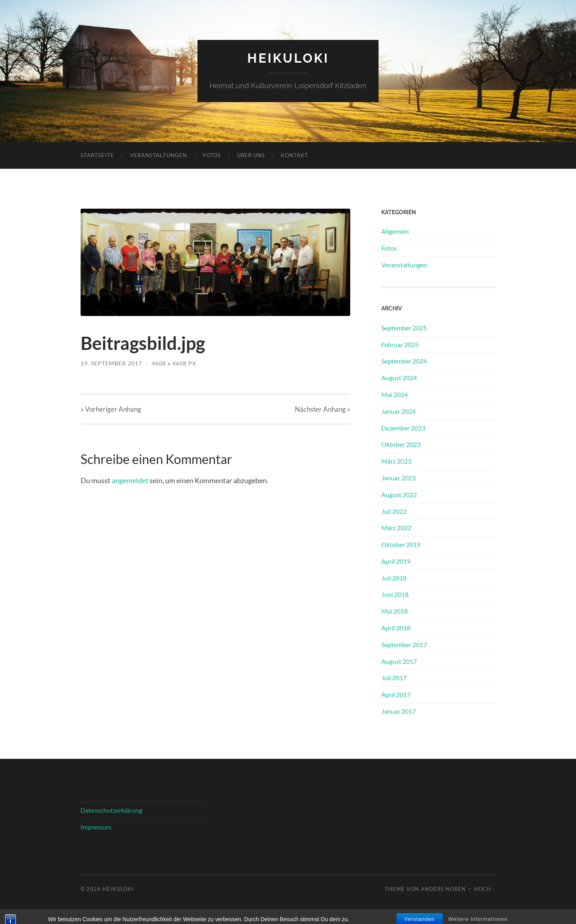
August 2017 (399, 661)
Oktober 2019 (401, 544)
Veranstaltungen (159, 155)
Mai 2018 (395, 611)
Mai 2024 (395, 394)
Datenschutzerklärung (111, 810)
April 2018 (396, 628)
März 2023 (396, 461)
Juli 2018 (394, 578)
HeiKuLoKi (288, 58)
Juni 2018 (395, 594)
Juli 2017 (394, 678)
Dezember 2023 (403, 428)
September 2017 (404, 645)
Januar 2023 (398, 478)
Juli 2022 (394, 511)
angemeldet (130, 480)
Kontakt (295, 155)
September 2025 (404, 328)
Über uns (251, 155)
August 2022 (399, 495)
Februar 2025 (400, 345)
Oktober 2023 (401, 444)
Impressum (96, 827)
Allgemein (395, 231)
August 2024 (399, 378)
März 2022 (396, 528)
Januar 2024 (398, 411)
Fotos (212, 155)
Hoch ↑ (485, 889)
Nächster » (323, 409)
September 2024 (404, 361)
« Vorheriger (111, 409)
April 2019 (396, 561)
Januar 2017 (398, 711)
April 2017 (396, 694)
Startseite (97, 155)
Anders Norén (443, 889)
